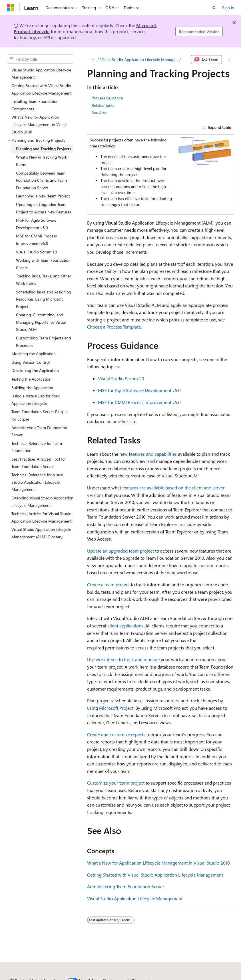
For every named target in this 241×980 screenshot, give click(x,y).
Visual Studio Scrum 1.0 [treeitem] (37, 252)
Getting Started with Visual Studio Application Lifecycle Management (155, 875)
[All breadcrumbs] (92, 60)
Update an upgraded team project (120, 551)
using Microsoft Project (110, 708)
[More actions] (229, 60)
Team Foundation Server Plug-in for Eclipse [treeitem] (40, 415)
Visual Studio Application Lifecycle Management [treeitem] (41, 74)
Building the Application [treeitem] (32, 388)
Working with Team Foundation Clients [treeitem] (43, 264)
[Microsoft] (11, 8)
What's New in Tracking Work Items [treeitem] (42, 161)
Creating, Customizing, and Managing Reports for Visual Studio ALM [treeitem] (41, 322)
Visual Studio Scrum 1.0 (121, 378)
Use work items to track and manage (123, 659)
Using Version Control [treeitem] (31, 362)
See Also (99, 113)
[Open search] (214, 8)
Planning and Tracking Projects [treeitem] (44, 149)
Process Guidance (107, 98)
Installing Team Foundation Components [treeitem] (35, 105)
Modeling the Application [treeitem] (34, 354)
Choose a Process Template (114, 327)
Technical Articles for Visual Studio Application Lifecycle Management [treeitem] (42, 517)
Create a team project (108, 584)
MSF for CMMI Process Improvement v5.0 (139, 402)
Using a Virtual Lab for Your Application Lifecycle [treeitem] (36, 400)
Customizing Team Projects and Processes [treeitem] (43, 342)
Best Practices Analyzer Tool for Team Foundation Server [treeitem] (39, 463)
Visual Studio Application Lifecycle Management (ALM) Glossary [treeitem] (41, 533)
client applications (125, 626)
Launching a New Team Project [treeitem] (43, 196)
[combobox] (40, 59)
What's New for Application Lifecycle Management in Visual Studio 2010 (158, 863)
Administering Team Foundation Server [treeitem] (39, 431)
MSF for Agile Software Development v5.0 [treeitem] (36, 224)
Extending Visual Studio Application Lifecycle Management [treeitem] (42, 502)
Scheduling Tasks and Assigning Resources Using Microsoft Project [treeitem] (44, 299)
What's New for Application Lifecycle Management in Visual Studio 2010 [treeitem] (39, 124)
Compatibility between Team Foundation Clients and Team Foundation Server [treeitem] (41, 180)
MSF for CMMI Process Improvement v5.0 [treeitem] (36, 240)
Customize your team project (116, 783)
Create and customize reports (116, 734)
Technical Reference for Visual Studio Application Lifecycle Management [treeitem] (37, 482)
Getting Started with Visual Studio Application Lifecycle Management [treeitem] (42, 89)
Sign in (228, 8)
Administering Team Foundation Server (126, 886)
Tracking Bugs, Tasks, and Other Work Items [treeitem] (44, 280)
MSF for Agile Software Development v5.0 (139, 390)
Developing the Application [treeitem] (35, 370)
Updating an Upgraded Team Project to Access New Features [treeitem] (44, 208)
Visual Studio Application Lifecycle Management (139, 60)
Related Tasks (103, 105)
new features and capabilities (148, 454)
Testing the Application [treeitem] (31, 379)
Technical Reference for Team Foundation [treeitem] (37, 447)
